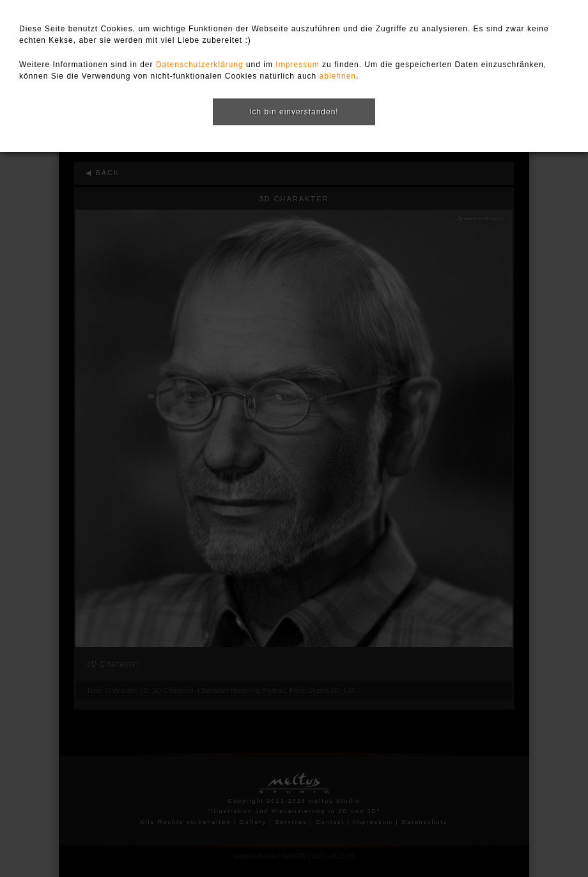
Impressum (297, 65)
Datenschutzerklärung (200, 65)
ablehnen (338, 76)
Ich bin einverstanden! (294, 112)
